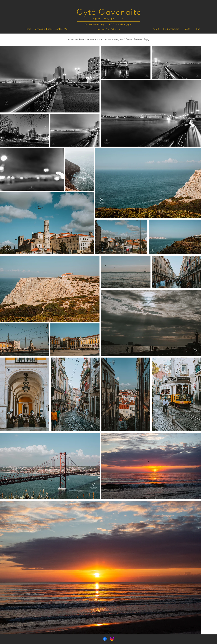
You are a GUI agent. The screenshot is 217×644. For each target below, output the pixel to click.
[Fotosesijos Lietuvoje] (108, 30)
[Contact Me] (61, 29)
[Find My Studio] (171, 29)
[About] (156, 29)
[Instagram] (112, 639)
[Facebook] (105, 639)
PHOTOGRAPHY (108, 19)
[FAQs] (187, 29)
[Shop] (197, 29)
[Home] (28, 29)
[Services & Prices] (43, 29)
